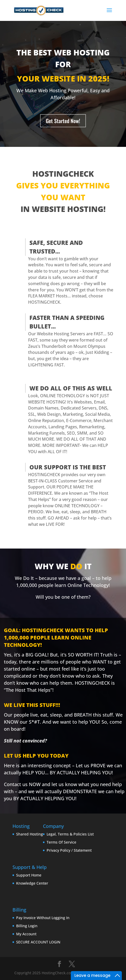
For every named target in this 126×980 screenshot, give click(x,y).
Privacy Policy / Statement (69, 850)
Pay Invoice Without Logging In (43, 918)
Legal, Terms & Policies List (70, 834)
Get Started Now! (63, 121)
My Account (26, 934)
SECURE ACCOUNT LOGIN (38, 942)
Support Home (29, 875)
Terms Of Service (61, 842)
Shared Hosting (30, 834)
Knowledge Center (32, 883)
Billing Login (27, 926)
